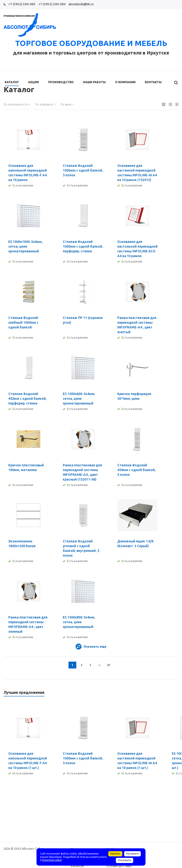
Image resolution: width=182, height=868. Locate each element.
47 (109, 665)
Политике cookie (52, 860)
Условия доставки (119, 866)
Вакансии (77, 866)
